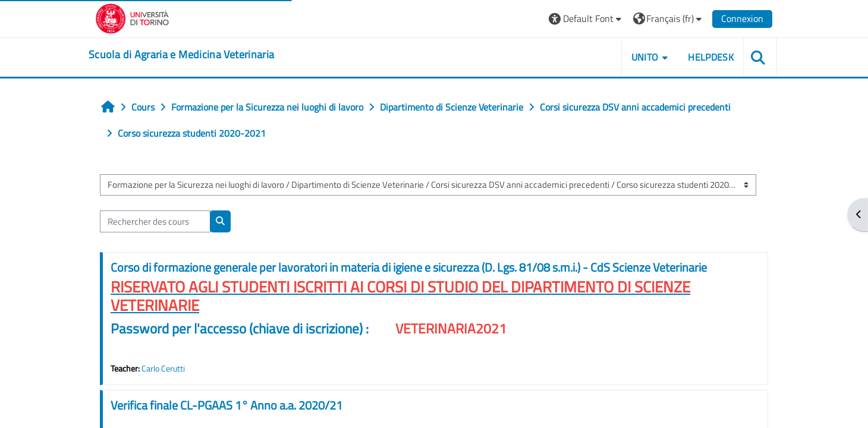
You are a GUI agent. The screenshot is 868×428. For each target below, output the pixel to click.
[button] (586, 19)
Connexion (742, 18)
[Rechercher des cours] (155, 221)
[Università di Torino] (132, 17)
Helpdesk (711, 57)
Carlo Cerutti (163, 369)
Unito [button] (645, 57)
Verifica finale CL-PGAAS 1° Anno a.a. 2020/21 (227, 405)
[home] (181, 55)
